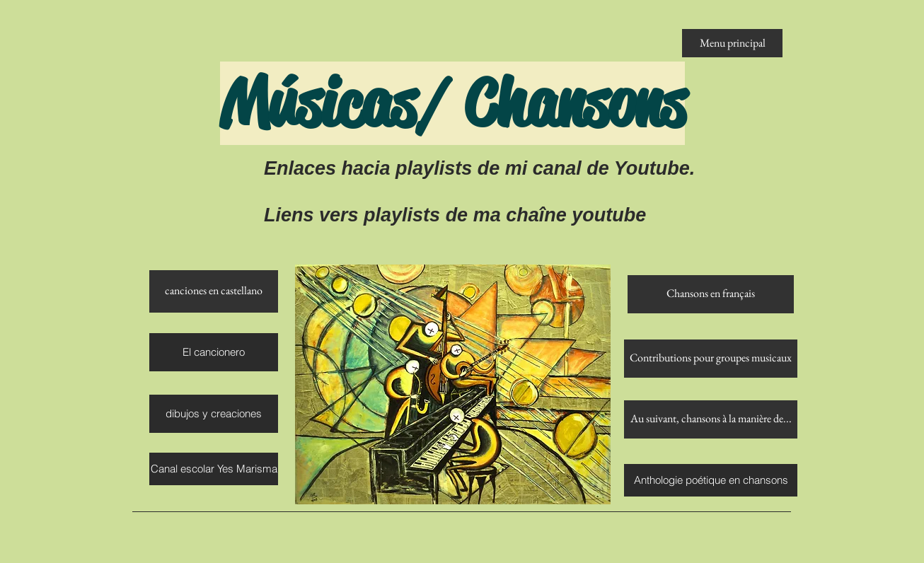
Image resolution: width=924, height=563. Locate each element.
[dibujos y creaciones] (214, 414)
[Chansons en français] (711, 294)
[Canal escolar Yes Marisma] (214, 469)
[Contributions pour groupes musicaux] (711, 359)
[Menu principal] (732, 43)
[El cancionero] (214, 352)
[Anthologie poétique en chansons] (711, 480)
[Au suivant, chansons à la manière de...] (711, 419)
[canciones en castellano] (214, 291)
